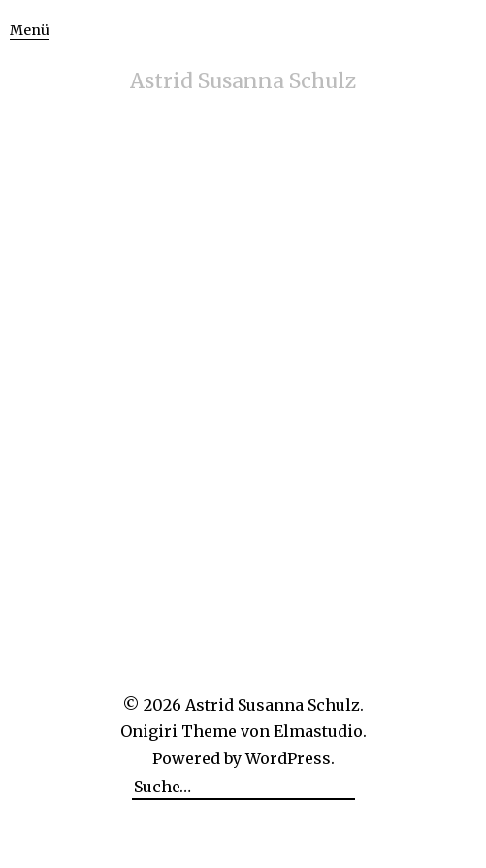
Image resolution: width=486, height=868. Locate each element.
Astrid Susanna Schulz (243, 81)
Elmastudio (318, 731)
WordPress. (290, 758)
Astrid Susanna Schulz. (275, 705)
